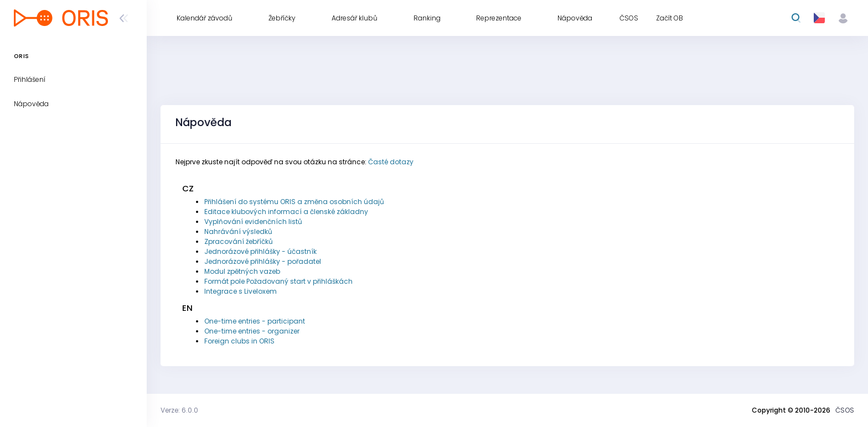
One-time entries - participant (255, 321)
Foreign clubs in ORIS (239, 341)
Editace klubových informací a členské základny (286, 212)
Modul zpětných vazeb (242, 271)
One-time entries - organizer (252, 331)
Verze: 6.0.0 (179, 410)
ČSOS (845, 410)
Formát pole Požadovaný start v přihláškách (278, 281)
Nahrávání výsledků (238, 231)
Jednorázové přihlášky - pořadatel (263, 261)
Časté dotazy (391, 162)
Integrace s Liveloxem (241, 291)
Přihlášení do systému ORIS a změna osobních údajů (294, 202)
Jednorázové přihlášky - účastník (260, 251)
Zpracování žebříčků (239, 241)
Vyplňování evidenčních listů (253, 222)
